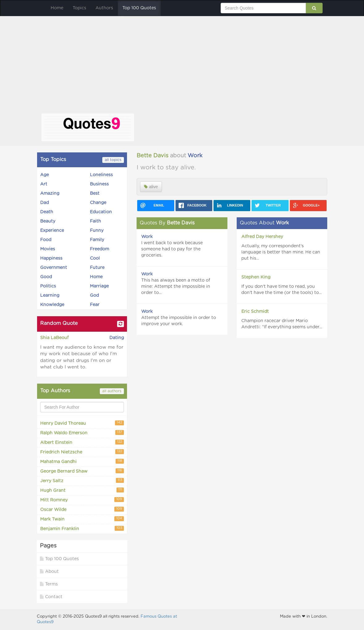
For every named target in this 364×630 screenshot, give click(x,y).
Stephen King (256, 277)
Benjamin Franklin (82, 528)
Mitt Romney (82, 500)
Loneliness (101, 175)
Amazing (50, 194)
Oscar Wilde (82, 509)
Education (101, 212)
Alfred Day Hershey (262, 237)
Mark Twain (82, 519)
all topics (113, 160)
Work (195, 156)
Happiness (51, 258)
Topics (79, 8)
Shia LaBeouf (54, 338)
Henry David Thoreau (82, 423)
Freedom (99, 249)
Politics (48, 286)
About (49, 571)
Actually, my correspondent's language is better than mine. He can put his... (281, 252)
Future (97, 268)
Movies (48, 249)
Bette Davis (152, 156)
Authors (104, 8)
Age (44, 175)
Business (99, 184)
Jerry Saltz (82, 481)
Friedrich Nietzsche (82, 452)
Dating (117, 338)
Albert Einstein (82, 442)
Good (46, 277)
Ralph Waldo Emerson (82, 433)
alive (151, 187)
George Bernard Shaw (82, 471)
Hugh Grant (82, 490)
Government (54, 268)
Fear (95, 305)
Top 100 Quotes (139, 8)
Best (95, 194)
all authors (112, 391)
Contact (51, 597)
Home (57, 8)
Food (46, 240)
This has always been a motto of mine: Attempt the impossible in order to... (176, 287)
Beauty (48, 221)
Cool (95, 258)
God (94, 296)
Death (47, 212)
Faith (95, 221)
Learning (50, 296)
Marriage (99, 286)
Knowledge (52, 305)
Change (98, 203)
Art (44, 184)
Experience (52, 231)
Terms (49, 584)
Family (97, 240)
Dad (44, 203)
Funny (97, 231)
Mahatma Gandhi (82, 461)
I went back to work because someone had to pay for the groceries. (172, 249)
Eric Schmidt (255, 312)
